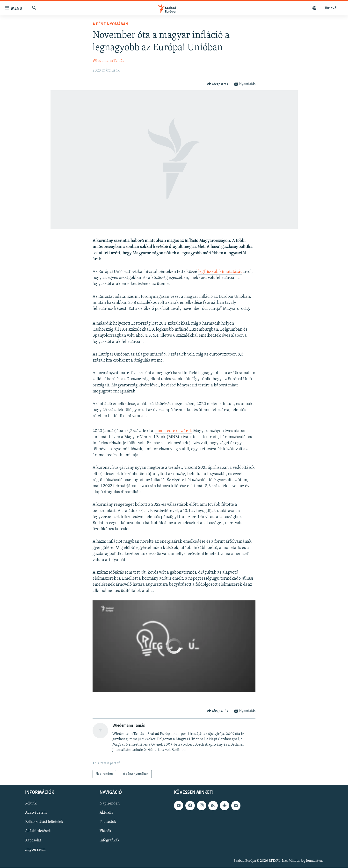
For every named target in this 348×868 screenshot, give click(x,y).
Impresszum (35, 850)
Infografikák (109, 840)
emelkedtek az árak (174, 431)
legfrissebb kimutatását (220, 272)
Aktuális (106, 813)
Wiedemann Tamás (108, 61)
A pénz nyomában (110, 24)
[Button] (217, 84)
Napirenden (110, 804)
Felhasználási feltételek (44, 822)
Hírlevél (331, 8)
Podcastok (108, 822)
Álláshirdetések (38, 831)
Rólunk (31, 804)
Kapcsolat (33, 840)
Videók (105, 831)
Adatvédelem (36, 813)
